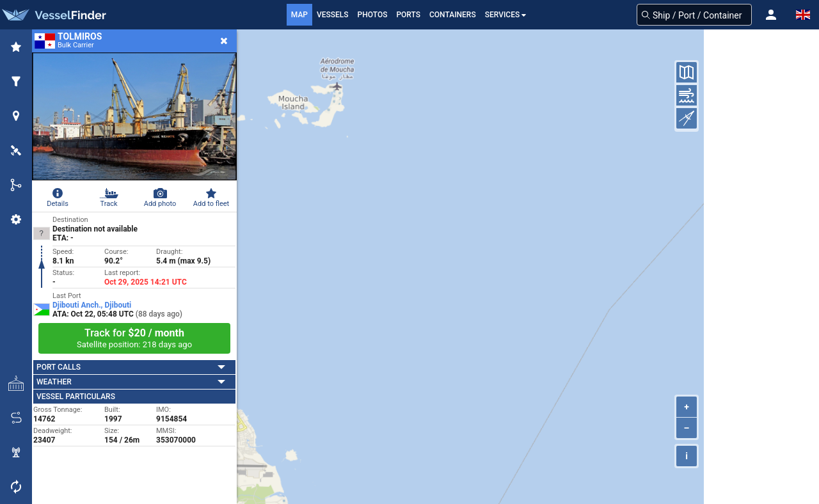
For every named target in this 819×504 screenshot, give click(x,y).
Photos (373, 15)
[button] (771, 15)
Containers (453, 15)
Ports (408, 15)
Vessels (333, 15)
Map (299, 15)
